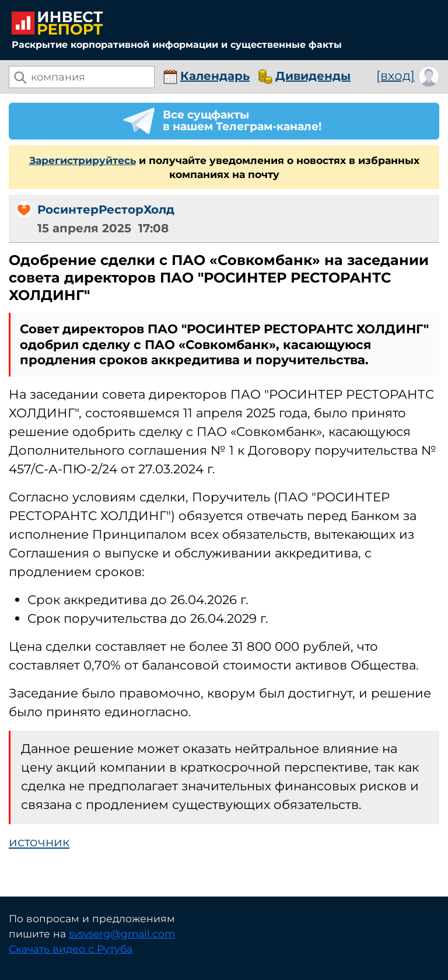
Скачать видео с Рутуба (71, 949)
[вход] (395, 75)
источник (39, 842)
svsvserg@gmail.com (122, 934)
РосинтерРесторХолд (106, 210)
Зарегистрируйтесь (83, 160)
